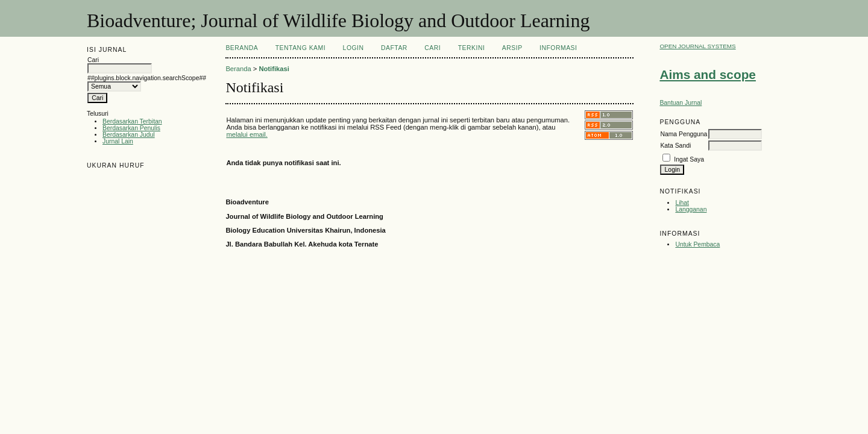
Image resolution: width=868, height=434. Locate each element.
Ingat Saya (689, 159)
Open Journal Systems (697, 46)
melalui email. (247, 134)
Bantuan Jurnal (681, 103)
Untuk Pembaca (697, 244)
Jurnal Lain (118, 141)
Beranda (242, 48)
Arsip (512, 48)
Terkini (472, 48)
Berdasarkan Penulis (131, 128)
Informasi (558, 48)
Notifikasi (274, 69)
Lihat (682, 203)
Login (354, 48)
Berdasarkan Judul (129, 135)
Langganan (691, 209)
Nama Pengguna (684, 134)
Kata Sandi (675, 146)
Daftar (394, 48)
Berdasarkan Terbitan (132, 121)
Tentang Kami (300, 48)
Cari (432, 48)
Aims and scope (708, 74)
